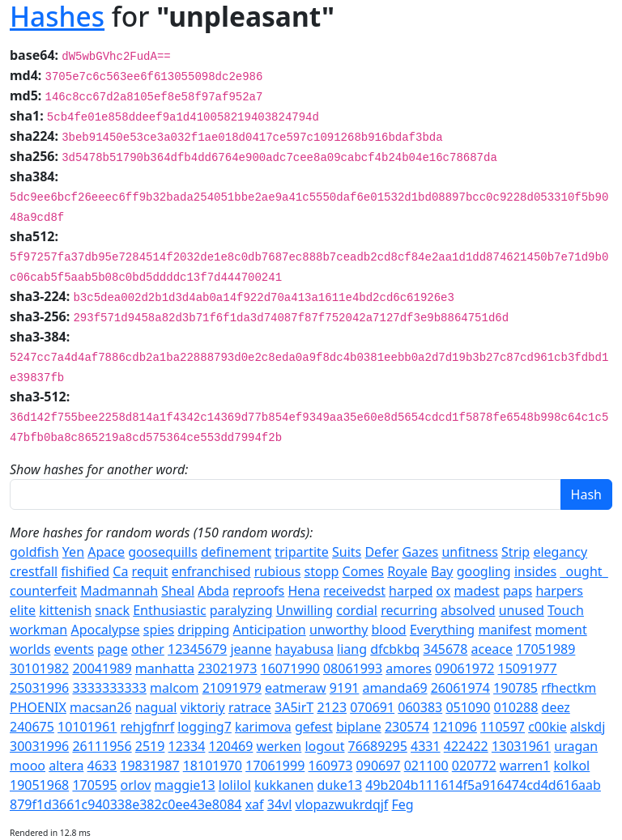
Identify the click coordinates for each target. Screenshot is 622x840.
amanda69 (395, 688)
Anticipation (270, 630)
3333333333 (109, 688)
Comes (363, 571)
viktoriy (203, 707)
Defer (381, 552)
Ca (120, 571)
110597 (503, 727)
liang (352, 649)
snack (112, 610)
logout (324, 746)
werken (279, 746)
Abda (213, 591)
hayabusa (305, 649)
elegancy (560, 552)
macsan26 (100, 707)
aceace (492, 649)
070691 (372, 707)
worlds (30, 649)
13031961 (521, 746)
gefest (314, 727)
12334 (187, 746)
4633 (102, 766)
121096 (455, 727)
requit (150, 571)
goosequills (163, 552)
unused (522, 610)
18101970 (213, 766)
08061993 (353, 668)
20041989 (102, 668)
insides (535, 571)
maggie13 (185, 785)
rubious (278, 571)
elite (23, 610)
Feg (403, 804)
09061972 (464, 668)
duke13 (339, 785)
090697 (379, 766)
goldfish (34, 552)
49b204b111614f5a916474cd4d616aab (483, 785)
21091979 (232, 688)
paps (518, 591)
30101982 (39, 668)
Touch (566, 610)
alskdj (588, 727)
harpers (559, 591)
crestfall (34, 571)
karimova (263, 727)
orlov (135, 785)
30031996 (39, 746)
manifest (505, 630)
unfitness (469, 552)
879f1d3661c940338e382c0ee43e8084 (126, 804)
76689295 (378, 746)
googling (484, 571)
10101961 (87, 727)
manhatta (165, 668)
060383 (420, 707)
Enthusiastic (169, 610)
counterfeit (43, 591)
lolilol (235, 785)
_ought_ (584, 571)
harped (411, 591)
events (74, 649)
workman (38, 630)
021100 (426, 766)
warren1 (525, 766)
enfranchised (211, 571)
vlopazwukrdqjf (341, 804)
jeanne (251, 649)
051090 (468, 707)
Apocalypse (105, 630)
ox (443, 591)
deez (556, 707)
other (148, 649)
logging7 (204, 727)
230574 (407, 727)
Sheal (178, 591)
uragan (576, 746)
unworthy (339, 630)
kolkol (572, 766)
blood (389, 630)
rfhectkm (569, 688)
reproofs (258, 591)
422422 (466, 746)
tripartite (302, 552)
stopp (322, 571)
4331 (426, 746)
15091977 (528, 668)
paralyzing (241, 610)
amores (409, 668)
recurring (409, 610)
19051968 (39, 785)
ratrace (250, 707)
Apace (106, 552)
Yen (73, 552)
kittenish (65, 610)
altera (66, 766)
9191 (345, 688)
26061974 (460, 688)
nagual (156, 707)
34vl (280, 804)
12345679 (197, 649)
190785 (515, 688)
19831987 (149, 766)
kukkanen (284, 785)
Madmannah (119, 591)
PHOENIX (38, 707)
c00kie (547, 727)
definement (236, 552)
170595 (94, 785)
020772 (474, 766)
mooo (28, 766)
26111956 (102, 746)
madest (476, 591)
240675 (32, 727)
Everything (442, 630)
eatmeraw (296, 688)
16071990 (290, 668)
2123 (332, 707)
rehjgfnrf (147, 727)
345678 (446, 649)
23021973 (227, 668)
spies (159, 630)
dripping (203, 630)
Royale (407, 571)
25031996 (39, 688)
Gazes (420, 552)
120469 (231, 746)
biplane (359, 727)
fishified (85, 571)
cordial (357, 610)
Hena (304, 591)
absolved (468, 610)
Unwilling (305, 610)
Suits (347, 552)
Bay (442, 571)
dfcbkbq (395, 649)
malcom (174, 688)
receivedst (354, 591)
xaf (255, 804)
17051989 (545, 649)
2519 (150, 746)
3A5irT (294, 707)
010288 (515, 707)
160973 (330, 766)
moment (560, 630)
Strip (515, 552)
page (113, 649)
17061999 (275, 766)
